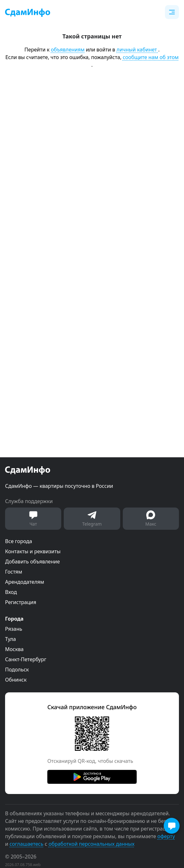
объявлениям (68, 50)
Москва (14, 649)
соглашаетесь (26, 844)
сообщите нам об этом (151, 57)
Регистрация (21, 602)
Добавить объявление (32, 562)
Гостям (14, 572)
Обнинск (16, 680)
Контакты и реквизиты (33, 551)
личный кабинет (137, 50)
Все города (19, 541)
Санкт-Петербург (26, 659)
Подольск (17, 670)
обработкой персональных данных (92, 844)
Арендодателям (25, 582)
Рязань (14, 629)
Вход (11, 592)
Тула (10, 639)
